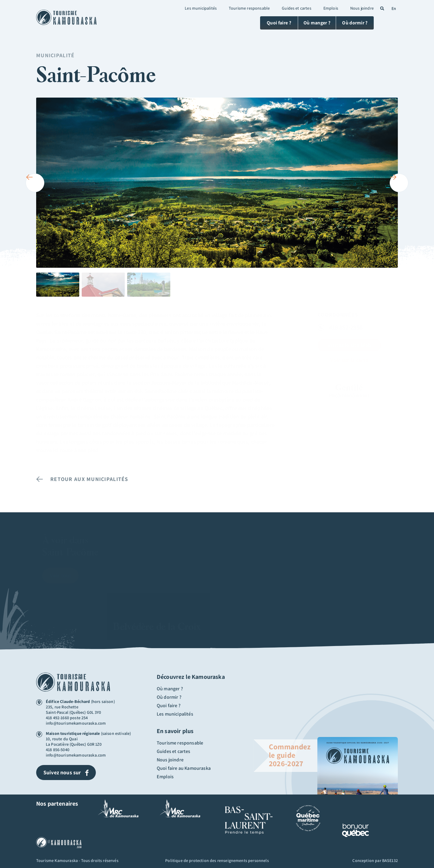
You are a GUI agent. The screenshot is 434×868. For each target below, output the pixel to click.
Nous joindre (362, 8)
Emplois (331, 8)
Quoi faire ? (169, 706)
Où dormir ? (169, 697)
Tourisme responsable (249, 8)
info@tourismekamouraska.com (76, 723)
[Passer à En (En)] (393, 8)
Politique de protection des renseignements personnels (217, 860)
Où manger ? (170, 689)
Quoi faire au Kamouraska (184, 768)
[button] (382, 8)
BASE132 (390, 860)
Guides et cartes (297, 8)
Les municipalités (201, 8)
